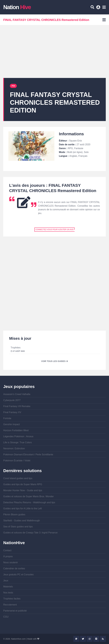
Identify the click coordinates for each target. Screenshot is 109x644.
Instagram (90, 639)
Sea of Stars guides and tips (18, 527)
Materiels (8, 587)
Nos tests (8, 593)
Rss (103, 639)
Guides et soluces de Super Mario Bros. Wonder (28, 496)
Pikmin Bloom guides (14, 515)
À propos (8, 556)
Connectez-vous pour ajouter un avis (54, 230)
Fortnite (7, 418)
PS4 (13, 86)
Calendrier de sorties (14, 568)
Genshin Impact (11, 424)
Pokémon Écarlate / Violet (17, 461)
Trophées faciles (12, 599)
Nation (17, 7)
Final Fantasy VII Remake (17, 406)
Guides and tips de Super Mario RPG (23, 484)
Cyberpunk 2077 (12, 400)
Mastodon (76, 639)
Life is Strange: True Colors (18, 442)
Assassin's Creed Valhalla (17, 394)
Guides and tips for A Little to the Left (23, 508)
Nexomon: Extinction (14, 448)
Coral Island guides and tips (18, 478)
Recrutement (10, 605)
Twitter (83, 639)
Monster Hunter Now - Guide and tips (23, 490)
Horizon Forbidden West (16, 430)
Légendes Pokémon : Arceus (18, 436)
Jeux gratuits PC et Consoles (18, 575)
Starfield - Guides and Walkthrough (21, 521)
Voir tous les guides (54, 361)
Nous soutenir (11, 562)
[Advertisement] (54, 51)
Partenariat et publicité (15, 611)
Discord (96, 639)
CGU (6, 617)
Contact (7, 550)
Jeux (6, 581)
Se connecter (99, 8)
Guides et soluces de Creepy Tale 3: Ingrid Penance (30, 533)
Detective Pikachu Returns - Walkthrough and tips (29, 502)
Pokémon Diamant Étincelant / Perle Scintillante (28, 455)
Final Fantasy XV (12, 412)
